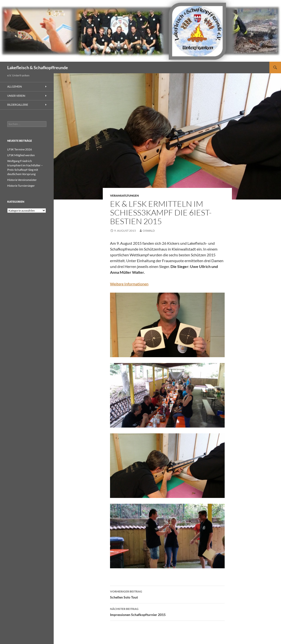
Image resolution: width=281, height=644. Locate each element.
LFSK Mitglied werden (21, 155)
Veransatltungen (124, 196)
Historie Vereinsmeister (22, 180)
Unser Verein (16, 96)
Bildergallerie (18, 105)
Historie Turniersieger (21, 186)
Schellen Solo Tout (167, 594)
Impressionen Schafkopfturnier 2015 (167, 611)
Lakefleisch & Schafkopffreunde (38, 67)
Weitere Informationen (129, 284)
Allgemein (15, 86)
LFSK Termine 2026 (20, 149)
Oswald (149, 231)
